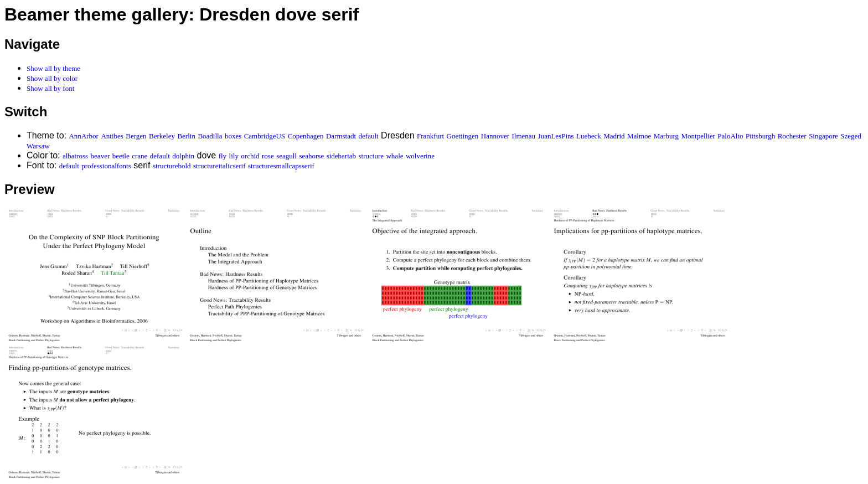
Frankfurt (430, 136)
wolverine (420, 156)
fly (223, 156)
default (369, 136)
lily (234, 156)
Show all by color (52, 78)
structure (371, 156)
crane (139, 156)
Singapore (823, 136)
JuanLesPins (556, 136)
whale (394, 156)
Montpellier (698, 136)
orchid (250, 156)
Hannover (495, 136)
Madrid (614, 136)
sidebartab (341, 156)
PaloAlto (730, 136)
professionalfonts (106, 166)
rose (268, 156)
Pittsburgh (760, 136)
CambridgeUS (265, 136)
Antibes (112, 136)
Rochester (792, 136)
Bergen (136, 136)
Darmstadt (341, 136)
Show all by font (50, 88)
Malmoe (639, 136)
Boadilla (210, 136)
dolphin (183, 156)
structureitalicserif (219, 166)
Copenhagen (306, 136)
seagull (286, 156)
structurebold (172, 166)
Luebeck (589, 136)
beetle (121, 156)
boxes (233, 136)
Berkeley (162, 136)
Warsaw (38, 146)
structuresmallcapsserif (281, 166)
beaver (100, 156)
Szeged (851, 136)
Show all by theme (53, 68)
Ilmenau (524, 136)
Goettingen (463, 136)
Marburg (666, 136)
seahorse (311, 156)
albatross (75, 156)
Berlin (186, 136)
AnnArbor (83, 136)
